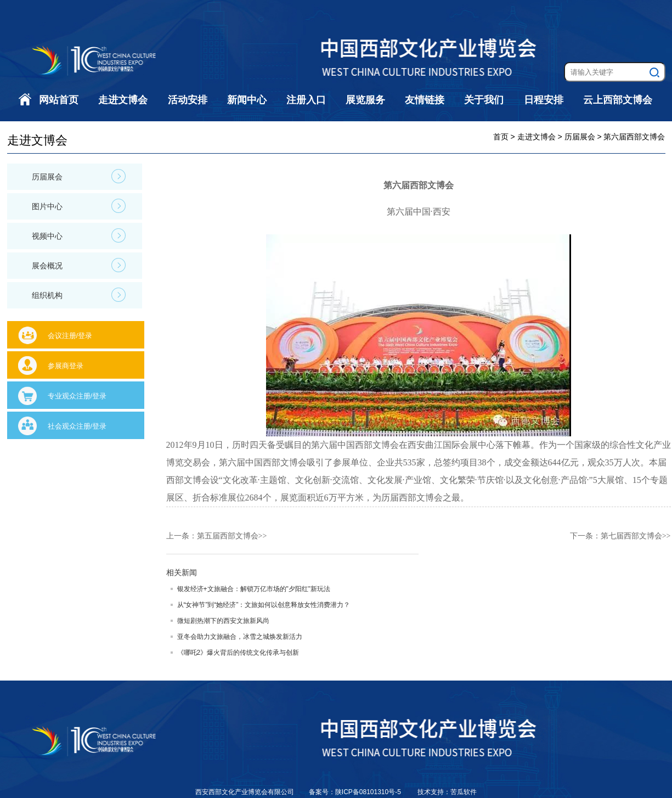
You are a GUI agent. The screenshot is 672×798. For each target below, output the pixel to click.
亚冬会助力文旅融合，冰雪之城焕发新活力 (240, 637)
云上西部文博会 (618, 100)
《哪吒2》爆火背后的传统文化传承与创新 (238, 653)
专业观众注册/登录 (77, 396)
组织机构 (79, 295)
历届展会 (79, 176)
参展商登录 (66, 366)
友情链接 (425, 100)
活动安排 (188, 100)
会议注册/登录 (70, 336)
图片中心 (79, 206)
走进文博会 (123, 100)
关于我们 (484, 100)
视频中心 (79, 235)
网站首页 (59, 100)
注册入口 (306, 100)
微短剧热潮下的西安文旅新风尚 (223, 621)
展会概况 (79, 265)
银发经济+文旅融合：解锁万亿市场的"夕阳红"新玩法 (254, 589)
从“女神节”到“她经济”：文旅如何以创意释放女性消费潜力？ (264, 605)
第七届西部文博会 (631, 536)
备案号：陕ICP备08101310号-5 (356, 792)
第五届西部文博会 (228, 536)
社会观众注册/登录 (77, 426)
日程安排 (544, 100)
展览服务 (365, 100)
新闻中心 (247, 100)
